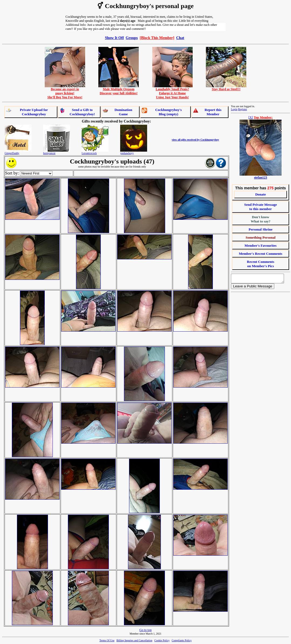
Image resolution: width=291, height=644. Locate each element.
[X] (251, 117)
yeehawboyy (127, 153)
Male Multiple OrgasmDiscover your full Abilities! (119, 90)
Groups (132, 38)
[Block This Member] (157, 38)
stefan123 (261, 177)
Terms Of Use (107, 640)
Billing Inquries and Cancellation (134, 640)
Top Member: (263, 117)
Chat (180, 38)
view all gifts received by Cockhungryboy (195, 140)
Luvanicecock (89, 153)
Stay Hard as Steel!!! (226, 88)
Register (242, 109)
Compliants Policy (182, 640)
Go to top (145, 630)
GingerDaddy (12, 153)
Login (234, 109)
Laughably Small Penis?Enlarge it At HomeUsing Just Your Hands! (172, 92)
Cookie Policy (162, 640)
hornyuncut (49, 153)
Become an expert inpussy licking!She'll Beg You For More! (65, 92)
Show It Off (114, 38)
